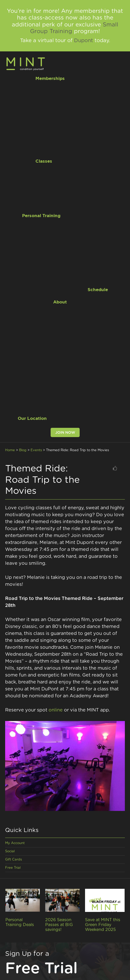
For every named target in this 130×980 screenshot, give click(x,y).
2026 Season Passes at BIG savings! (59, 925)
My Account (15, 843)
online (56, 710)
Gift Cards (13, 860)
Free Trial (13, 868)
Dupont (83, 41)
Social (10, 851)
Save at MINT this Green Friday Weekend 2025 (103, 925)
